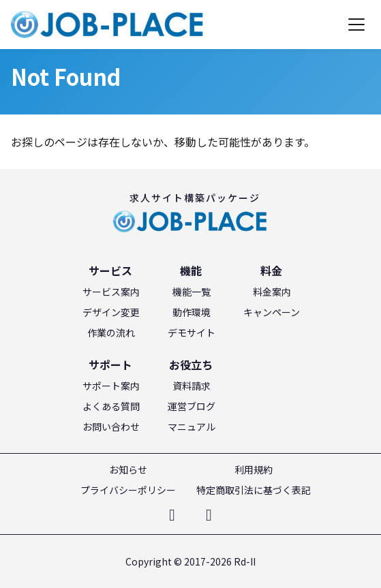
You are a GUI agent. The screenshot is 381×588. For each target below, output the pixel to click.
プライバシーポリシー (128, 490)
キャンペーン (272, 312)
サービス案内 (111, 292)
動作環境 (192, 312)
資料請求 (192, 386)
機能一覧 (192, 292)
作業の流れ (111, 332)
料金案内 (272, 292)
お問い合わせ (111, 427)
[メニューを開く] (356, 25)
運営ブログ (192, 406)
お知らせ (128, 469)
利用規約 (254, 469)
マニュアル (192, 427)
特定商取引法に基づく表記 (254, 490)
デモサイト (192, 332)
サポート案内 (111, 386)
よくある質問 (111, 406)
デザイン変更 (111, 312)
